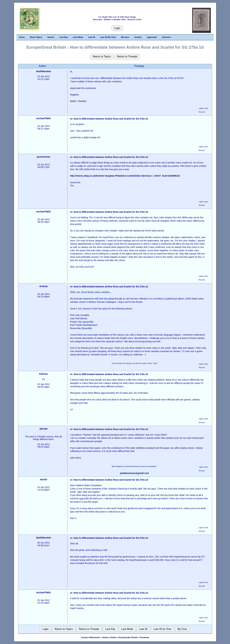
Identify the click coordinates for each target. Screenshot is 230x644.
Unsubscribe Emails (128, 637)
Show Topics (36, 37)
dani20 (43, 479)
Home (22, 37)
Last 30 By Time (108, 37)
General (167, 37)
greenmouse (43, 157)
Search (51, 37)
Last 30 (92, 37)
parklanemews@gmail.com (134, 473)
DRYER (44, 429)
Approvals (152, 37)
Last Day (63, 37)
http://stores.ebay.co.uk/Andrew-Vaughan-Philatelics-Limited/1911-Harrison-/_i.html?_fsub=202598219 (125, 176)
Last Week (78, 37)
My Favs (125, 37)
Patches (44, 374)
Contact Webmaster (91, 637)
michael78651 (43, 118)
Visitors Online (109, 637)
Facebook (144, 637)
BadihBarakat (44, 71)
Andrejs (43, 286)
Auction (138, 37)
